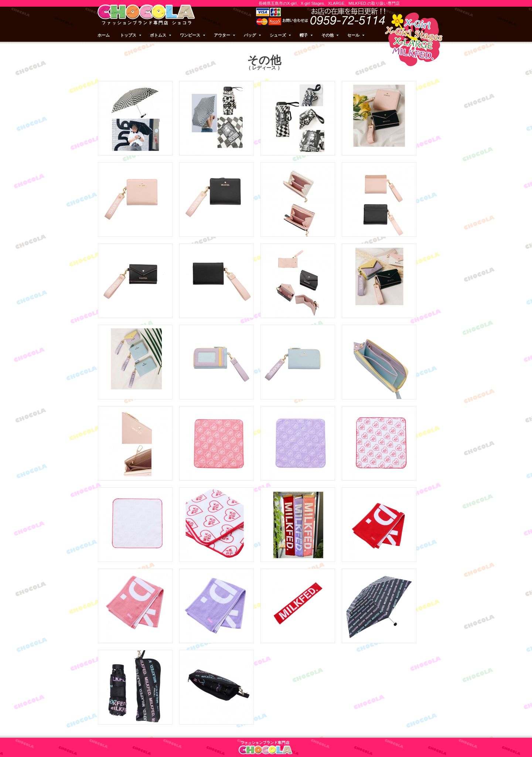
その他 (330, 35)
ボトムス (161, 35)
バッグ (253, 35)
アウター (225, 35)
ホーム (104, 35)
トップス (131, 35)
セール (356, 35)
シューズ (281, 35)
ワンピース (193, 35)
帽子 (307, 35)
